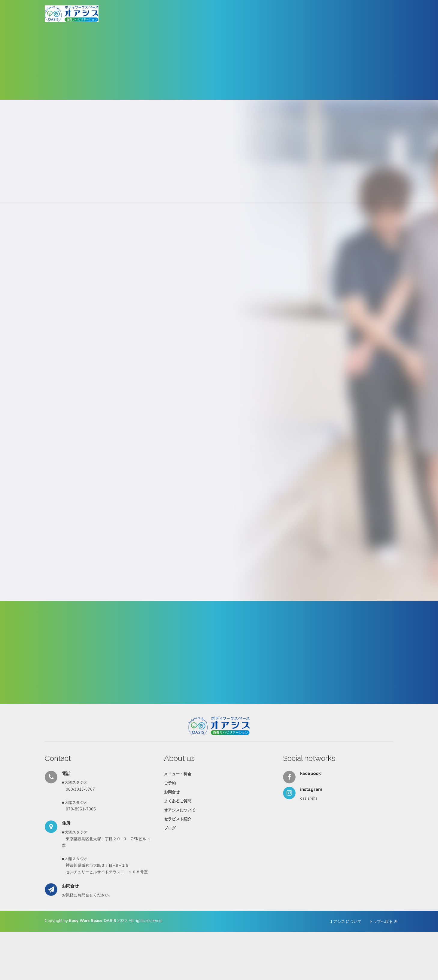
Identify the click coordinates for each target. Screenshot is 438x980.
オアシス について (345, 922)
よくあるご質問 (178, 801)
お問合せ (172, 792)
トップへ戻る (381, 922)
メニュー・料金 (178, 774)
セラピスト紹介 (178, 819)
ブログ (170, 828)
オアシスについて (180, 810)
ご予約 (170, 783)
